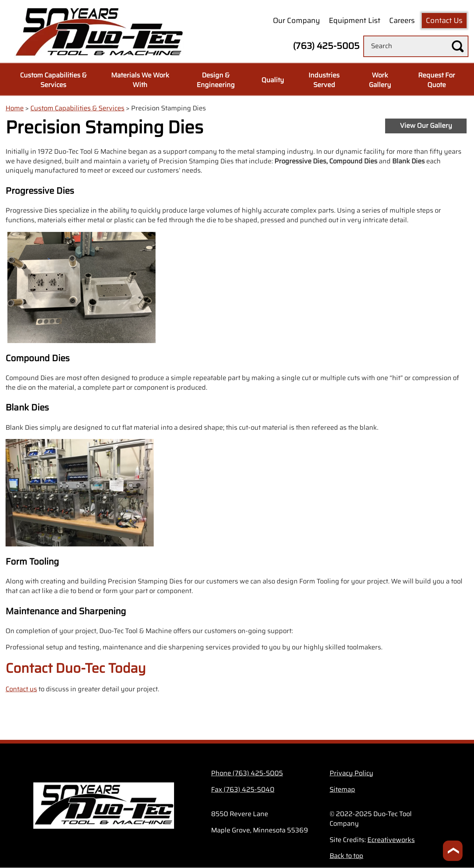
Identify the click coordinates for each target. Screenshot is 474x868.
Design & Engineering (216, 80)
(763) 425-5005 (326, 46)
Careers (402, 20)
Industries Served (324, 80)
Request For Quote (437, 80)
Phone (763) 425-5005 (247, 773)
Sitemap (342, 789)
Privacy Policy (351, 773)
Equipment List (355, 20)
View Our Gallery (426, 126)
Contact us (21, 689)
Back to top (346, 856)
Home (15, 108)
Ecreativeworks (391, 840)
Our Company (296, 20)
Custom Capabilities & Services (53, 80)
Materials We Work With (140, 80)
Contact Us (444, 20)
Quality (273, 80)
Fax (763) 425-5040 (243, 789)
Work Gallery (380, 80)
